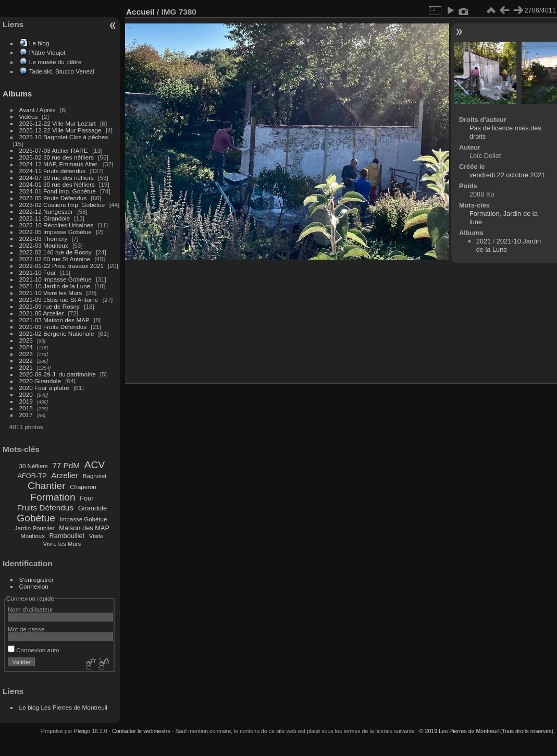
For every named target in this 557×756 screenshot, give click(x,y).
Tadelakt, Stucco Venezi (62, 71)
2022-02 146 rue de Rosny (55, 252)
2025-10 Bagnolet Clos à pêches (64, 137)
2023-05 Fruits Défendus (53, 198)
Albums (17, 94)
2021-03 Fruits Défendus (53, 327)
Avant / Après (38, 110)
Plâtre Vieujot (47, 52)
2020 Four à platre (44, 388)
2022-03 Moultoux (44, 245)
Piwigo (82, 731)
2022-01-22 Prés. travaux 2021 (61, 266)
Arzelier (65, 475)
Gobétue (36, 518)
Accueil (140, 12)
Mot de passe (26, 629)
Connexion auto (34, 650)
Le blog (39, 43)
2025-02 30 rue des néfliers (57, 157)
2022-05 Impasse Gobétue (55, 232)
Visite (96, 536)
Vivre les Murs (62, 544)
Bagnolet (95, 476)
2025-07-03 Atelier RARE (54, 150)
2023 (26, 354)
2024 (26, 347)
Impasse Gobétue (84, 519)
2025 (26, 340)
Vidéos (29, 117)
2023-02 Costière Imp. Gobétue (62, 205)
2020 (26, 394)
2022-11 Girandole (45, 218)
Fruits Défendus (45, 508)
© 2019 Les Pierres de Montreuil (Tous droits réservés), (487, 731)
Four (86, 498)
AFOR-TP (32, 476)
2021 (26, 367)
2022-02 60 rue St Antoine (55, 259)
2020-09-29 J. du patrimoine (58, 374)
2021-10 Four (38, 272)
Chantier (47, 486)
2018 (26, 408)
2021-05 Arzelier (42, 313)
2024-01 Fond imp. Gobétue (58, 191)
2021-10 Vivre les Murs (51, 293)
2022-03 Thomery (44, 239)
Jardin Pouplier (35, 528)
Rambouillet (67, 536)
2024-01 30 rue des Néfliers (58, 184)
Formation (53, 497)
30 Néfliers (34, 466)
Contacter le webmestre (141, 731)
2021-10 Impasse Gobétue (55, 279)
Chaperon (83, 487)
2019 (26, 401)
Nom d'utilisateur (30, 609)
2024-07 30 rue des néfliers (57, 178)
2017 (26, 415)
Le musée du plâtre (55, 62)
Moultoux (33, 536)
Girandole (93, 508)
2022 (26, 361)
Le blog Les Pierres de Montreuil (63, 707)
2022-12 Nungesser (46, 211)
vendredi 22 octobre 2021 (507, 175)
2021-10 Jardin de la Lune (55, 286)
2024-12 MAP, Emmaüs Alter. (59, 164)
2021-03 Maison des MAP (54, 320)
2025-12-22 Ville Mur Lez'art (58, 123)
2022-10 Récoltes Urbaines (57, 225)
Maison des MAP (84, 528)
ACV (95, 465)
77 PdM (66, 465)
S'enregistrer (36, 580)
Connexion (34, 586)
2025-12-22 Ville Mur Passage (60, 130)
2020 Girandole (40, 381)
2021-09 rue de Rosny (49, 306)
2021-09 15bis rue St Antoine (59, 300)
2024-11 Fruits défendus (53, 171)
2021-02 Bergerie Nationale (57, 333)
